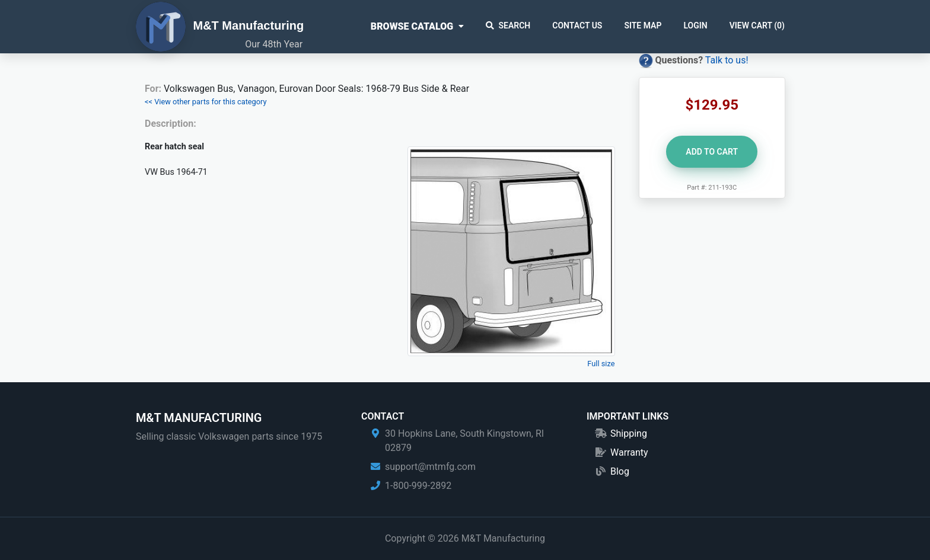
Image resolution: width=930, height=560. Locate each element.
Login (695, 25)
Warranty (629, 452)
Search (508, 25)
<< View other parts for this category (206, 102)
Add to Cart (712, 152)
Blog (620, 471)
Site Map (643, 25)
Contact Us (577, 25)
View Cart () (757, 25)
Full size (601, 364)
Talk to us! (727, 60)
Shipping (629, 433)
